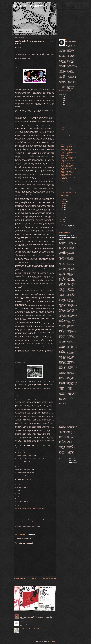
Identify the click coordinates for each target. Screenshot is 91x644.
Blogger (53, 641)
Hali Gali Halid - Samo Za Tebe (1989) (29, 629)
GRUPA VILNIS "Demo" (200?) (68, 185)
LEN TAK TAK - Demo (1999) (67, 164)
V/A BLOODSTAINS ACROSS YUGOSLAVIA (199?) (67, 187)
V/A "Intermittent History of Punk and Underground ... (68, 190)
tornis (60, 229)
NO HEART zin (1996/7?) (67, 137)
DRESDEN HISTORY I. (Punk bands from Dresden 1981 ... (69, 150)
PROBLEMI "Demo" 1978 (66, 183)
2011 (61, 126)
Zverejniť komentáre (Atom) (31, 581)
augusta (63, 203)
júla (62, 205)
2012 (61, 124)
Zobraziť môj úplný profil (65, 90)
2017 (61, 114)
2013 (61, 122)
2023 (61, 102)
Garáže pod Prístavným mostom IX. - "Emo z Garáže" (68, 158)
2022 (61, 104)
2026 (61, 96)
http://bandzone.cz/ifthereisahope (25, 506)
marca (63, 213)
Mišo (68, 40)
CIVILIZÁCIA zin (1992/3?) (67, 145)
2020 (61, 108)
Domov (34, 578)
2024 (61, 100)
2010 (61, 220)
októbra (63, 199)
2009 (61, 222)
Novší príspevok (19, 578)
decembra (63, 128)
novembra (63, 130)
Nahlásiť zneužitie (64, 232)
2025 (61, 98)
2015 (61, 118)
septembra (64, 201)
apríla (63, 211)
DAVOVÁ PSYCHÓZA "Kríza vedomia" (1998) (67, 135)
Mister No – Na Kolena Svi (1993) (24, 585)
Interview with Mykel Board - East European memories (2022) (35, 615)
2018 (61, 112)
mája (62, 209)
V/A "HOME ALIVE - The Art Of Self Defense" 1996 (68, 166)
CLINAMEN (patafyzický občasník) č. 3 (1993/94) (68, 172)
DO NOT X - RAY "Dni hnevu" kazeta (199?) (68, 147)
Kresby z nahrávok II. (66, 156)
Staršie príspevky (49, 578)
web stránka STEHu (66, 229)
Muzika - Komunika (31, 6)
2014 (61, 120)
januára (63, 217)
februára (63, 215)
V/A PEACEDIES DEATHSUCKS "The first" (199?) (68, 153)
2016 (61, 116)
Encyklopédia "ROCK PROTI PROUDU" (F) (67, 132)
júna (62, 207)
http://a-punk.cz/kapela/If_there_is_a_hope (32, 509)
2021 (61, 106)
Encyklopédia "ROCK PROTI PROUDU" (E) (67, 181)
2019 (61, 110)
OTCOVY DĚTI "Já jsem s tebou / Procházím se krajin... (69, 142)
